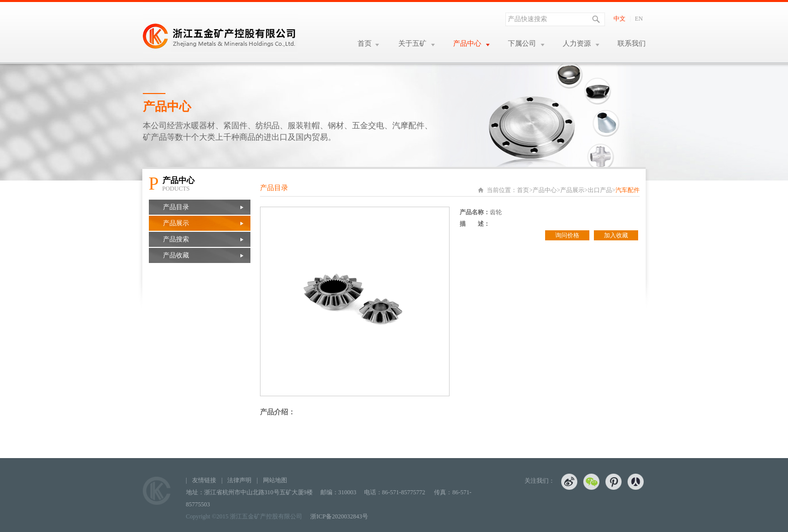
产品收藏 (176, 255)
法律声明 (239, 480)
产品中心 (467, 43)
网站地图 (275, 480)
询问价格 (567, 235)
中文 (620, 19)
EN (639, 19)
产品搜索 (176, 239)
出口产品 (600, 190)
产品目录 (176, 207)
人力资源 (577, 43)
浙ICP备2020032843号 (339, 516)
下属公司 (522, 43)
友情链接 (204, 480)
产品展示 (176, 223)
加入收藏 (616, 235)
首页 (365, 43)
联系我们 (632, 43)
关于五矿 (412, 43)
